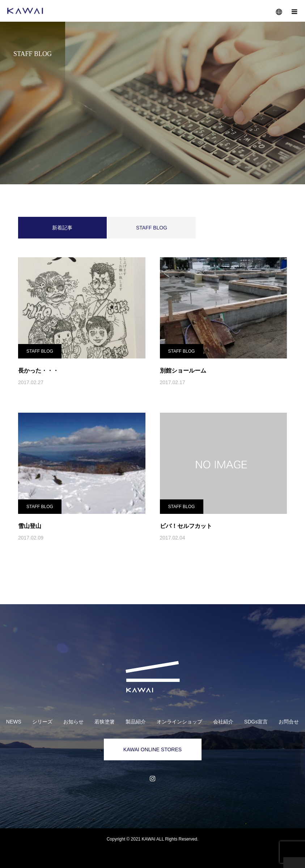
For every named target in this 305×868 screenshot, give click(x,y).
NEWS (14, 722)
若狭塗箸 (105, 722)
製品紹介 (136, 722)
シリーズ (42, 722)
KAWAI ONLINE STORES (152, 749)
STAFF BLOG (152, 228)
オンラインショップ (179, 722)
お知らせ (73, 722)
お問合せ (289, 722)
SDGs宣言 (256, 722)
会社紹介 (223, 722)
